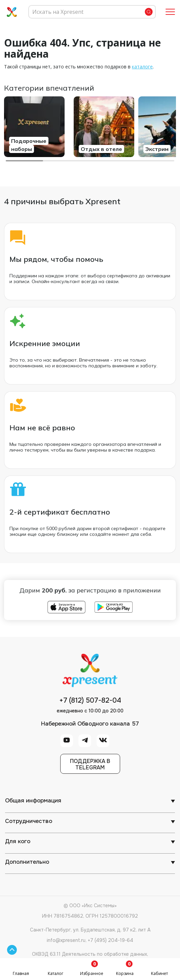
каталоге (142, 67)
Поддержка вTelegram (90, 764)
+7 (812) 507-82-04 (90, 701)
